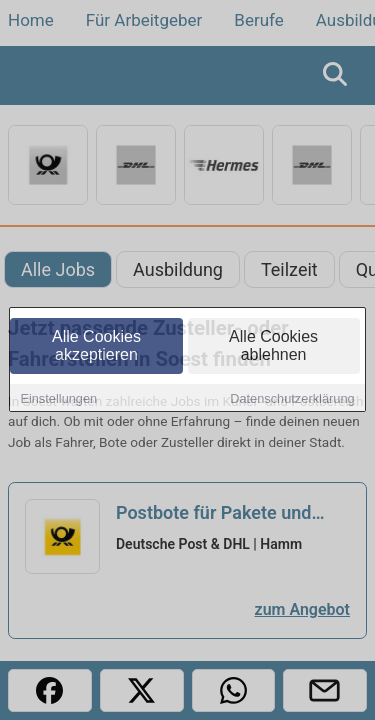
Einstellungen (58, 399)
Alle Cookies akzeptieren (96, 346)
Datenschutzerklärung (292, 399)
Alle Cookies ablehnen (273, 346)
